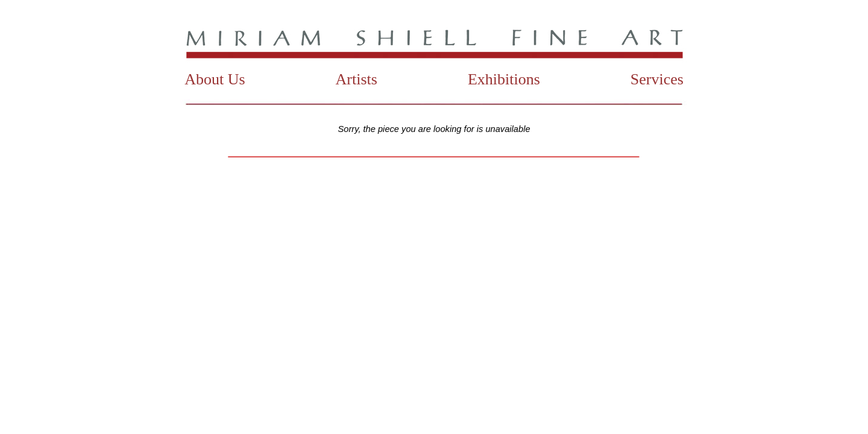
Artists (357, 79)
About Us (215, 79)
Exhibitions (504, 79)
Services (657, 79)
